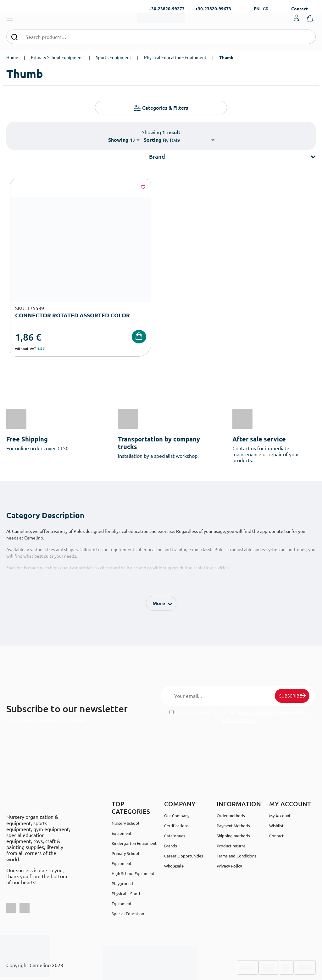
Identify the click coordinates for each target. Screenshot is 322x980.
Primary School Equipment (57, 57)
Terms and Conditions (263, 685)
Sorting (153, 140)
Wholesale (174, 839)
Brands (171, 819)
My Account (280, 789)
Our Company (177, 789)
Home (12, 57)
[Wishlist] (97, 187)
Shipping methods (233, 809)
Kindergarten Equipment (134, 816)
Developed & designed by (161, 972)
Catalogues (175, 809)
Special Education (128, 887)
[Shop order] (189, 140)
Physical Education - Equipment (175, 57)
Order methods (231, 789)
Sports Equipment (114, 57)
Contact (300, 8)
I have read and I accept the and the (239, 689)
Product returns (231, 819)
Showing (118, 140)
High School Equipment (133, 847)
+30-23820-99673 (213, 8)
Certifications (176, 799)
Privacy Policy (238, 693)
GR (266, 8)
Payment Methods (233, 799)
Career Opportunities (184, 829)
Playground (122, 857)
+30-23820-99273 (167, 8)
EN (257, 8)
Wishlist (276, 799)
